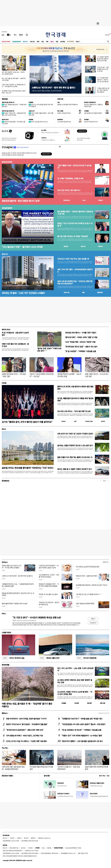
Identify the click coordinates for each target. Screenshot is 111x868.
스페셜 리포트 (6, 632)
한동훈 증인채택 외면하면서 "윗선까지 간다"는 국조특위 (18, 594)
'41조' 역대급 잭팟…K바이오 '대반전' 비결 (80, 342)
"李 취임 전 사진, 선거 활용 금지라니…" (89, 594)
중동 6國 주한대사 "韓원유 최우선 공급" (15, 604)
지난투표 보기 (93, 623)
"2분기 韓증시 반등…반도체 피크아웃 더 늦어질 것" (74, 167)
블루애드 (33, 838)
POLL (4, 613)
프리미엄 (71, 41)
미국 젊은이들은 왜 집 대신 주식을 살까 (41, 768)
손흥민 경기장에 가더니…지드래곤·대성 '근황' (14, 375)
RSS (43, 848)
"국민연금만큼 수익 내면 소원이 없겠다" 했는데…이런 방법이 (83, 724)
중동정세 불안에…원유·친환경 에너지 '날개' (21, 201)
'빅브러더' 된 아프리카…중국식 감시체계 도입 (49, 603)
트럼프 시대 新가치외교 (64, 113)
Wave (52, 42)
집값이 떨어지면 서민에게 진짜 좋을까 (97, 768)
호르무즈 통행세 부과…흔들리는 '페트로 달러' (93, 105)
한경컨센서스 (67, 200)
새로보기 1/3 (106, 562)
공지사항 (47, 776)
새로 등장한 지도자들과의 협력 (93, 113)
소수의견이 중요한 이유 (64, 122)
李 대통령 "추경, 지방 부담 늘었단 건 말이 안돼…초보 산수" (14, 92)
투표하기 (93, 619)
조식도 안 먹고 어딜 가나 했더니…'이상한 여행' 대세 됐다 (26, 741)
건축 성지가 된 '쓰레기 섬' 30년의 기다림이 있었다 (75, 434)
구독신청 (12, 838)
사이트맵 (30, 848)
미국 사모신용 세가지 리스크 (38, 122)
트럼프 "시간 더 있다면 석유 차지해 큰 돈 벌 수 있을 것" (75, 225)
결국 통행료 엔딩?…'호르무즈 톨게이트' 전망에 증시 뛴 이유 (75, 213)
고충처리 (19, 838)
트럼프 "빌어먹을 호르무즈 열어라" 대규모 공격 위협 (103, 59)
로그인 (107, 35)
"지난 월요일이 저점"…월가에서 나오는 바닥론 (22, 247)
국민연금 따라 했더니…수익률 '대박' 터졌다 (81, 333)
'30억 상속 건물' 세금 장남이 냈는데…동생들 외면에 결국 (13, 768)
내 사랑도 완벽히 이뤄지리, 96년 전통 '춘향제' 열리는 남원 (75, 681)
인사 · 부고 (102, 776)
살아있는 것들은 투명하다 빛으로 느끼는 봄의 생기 (75, 445)
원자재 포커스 (5, 120)
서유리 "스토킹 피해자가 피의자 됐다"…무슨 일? (41, 375)
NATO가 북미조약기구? (91, 122)
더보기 (78, 42)
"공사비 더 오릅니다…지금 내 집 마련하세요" (69, 768)
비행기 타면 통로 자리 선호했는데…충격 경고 (15, 345)
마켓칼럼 (31, 102)
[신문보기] (3, 35)
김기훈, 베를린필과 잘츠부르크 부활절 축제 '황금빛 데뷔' (75, 399)
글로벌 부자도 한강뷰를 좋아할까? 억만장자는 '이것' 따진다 (28, 468)
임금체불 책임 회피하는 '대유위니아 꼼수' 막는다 (92, 585)
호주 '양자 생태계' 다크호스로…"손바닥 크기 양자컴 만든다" (13, 73)
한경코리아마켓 (6, 42)
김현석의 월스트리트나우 (8, 102)
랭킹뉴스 (5, 713)
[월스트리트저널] (15, 35)
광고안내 (26, 838)
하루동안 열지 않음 (100, 49)
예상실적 (66, 246)
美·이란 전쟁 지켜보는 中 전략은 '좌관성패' (73, 236)
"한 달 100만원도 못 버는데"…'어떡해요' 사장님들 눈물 (81, 730)
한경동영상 (5, 481)
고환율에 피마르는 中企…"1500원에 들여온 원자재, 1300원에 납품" (18, 585)
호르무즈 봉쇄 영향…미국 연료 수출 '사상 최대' (13, 123)
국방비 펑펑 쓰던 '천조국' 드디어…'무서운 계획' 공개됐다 (12, 567)
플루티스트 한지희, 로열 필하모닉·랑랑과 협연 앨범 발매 (75, 388)
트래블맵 (64, 703)
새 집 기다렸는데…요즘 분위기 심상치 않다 (15, 334)
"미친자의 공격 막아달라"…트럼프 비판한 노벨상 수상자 (49, 567)
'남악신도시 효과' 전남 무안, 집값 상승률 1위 (73, 259)
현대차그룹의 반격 (49, 658)
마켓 (101, 200)
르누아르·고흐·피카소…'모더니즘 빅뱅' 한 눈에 (74, 411)
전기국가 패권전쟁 (86, 658)
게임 (57, 42)
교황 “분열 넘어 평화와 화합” (85, 604)
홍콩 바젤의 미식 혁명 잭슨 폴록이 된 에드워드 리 (75, 457)
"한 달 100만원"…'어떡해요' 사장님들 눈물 (80, 351)
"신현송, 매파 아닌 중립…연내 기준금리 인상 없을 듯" (103, 90)
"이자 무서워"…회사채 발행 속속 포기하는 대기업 (103, 69)
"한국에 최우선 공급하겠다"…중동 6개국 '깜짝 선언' (25, 730)
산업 (42, 42)
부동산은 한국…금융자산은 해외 (86, 576)
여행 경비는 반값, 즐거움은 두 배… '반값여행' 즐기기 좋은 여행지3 (27, 705)
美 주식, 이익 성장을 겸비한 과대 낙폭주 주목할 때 (41, 105)
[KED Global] (21, 35)
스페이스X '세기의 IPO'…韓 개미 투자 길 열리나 (17, 576)
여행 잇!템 (102, 703)
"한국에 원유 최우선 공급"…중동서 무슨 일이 (81, 347)
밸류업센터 (100, 292)
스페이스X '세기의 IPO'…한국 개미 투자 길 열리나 (53, 88)
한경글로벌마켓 (17, 42)
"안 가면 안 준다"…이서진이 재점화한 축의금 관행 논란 (37, 617)
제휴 (11, 848)
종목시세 (83, 246)
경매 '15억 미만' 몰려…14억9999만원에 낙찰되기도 (75, 271)
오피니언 (32, 42)
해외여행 (89, 703)
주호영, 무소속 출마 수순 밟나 (48, 594)
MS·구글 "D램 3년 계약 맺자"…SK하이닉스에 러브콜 (14, 79)
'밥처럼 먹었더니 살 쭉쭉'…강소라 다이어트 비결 (69, 375)
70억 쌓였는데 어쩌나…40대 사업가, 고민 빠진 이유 (24, 736)
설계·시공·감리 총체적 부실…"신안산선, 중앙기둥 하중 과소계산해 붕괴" (75, 282)
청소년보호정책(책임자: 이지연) (73, 848)
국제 (47, 42)
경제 (38, 42)
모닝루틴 (63, 42)
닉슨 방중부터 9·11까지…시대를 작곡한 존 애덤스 (49, 576)
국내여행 (77, 703)
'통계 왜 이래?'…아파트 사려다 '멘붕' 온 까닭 (81, 337)
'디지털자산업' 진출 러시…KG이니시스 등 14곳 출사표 (103, 80)
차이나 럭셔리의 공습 (13, 658)
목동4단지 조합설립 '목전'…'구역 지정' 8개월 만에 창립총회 (49, 585)
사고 (108, 776)
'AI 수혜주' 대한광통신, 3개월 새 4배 (70, 178)
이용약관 (49, 848)
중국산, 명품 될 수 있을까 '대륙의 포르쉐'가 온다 (74, 469)
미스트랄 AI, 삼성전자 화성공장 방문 (88, 567)
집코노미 (25, 42)
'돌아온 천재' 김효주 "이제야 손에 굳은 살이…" (49, 350)
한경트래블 (5, 665)
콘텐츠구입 (16, 848)
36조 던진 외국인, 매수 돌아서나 (69, 190)
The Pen (5, 748)
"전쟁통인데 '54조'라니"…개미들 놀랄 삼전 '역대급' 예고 (82, 719)
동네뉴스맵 (67, 292)
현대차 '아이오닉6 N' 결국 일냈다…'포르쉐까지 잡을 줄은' (27, 724)
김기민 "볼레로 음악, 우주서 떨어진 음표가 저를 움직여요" (27, 422)
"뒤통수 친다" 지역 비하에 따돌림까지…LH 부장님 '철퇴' (82, 736)
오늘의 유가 (32, 111)
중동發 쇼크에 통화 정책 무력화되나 (68, 104)
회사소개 (5, 838)
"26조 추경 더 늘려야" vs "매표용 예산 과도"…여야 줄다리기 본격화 (14, 85)
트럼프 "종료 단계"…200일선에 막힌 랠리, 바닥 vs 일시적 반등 (14, 114)
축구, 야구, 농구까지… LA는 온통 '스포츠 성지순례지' (75, 669)
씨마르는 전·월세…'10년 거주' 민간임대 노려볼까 (23, 293)
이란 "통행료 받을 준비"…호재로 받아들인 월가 (14, 105)
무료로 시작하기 (46, 154)
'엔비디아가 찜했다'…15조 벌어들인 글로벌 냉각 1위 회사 (82, 741)
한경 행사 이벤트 (7, 776)
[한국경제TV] (9, 35)
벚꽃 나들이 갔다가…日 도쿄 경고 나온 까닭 (97, 375)
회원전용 (5, 99)
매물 (83, 292)
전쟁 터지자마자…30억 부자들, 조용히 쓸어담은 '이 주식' (26, 719)
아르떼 (4, 383)
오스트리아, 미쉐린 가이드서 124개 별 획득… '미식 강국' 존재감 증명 (75, 693)
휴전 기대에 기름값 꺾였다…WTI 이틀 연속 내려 (41, 114)
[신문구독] (27, 35)
